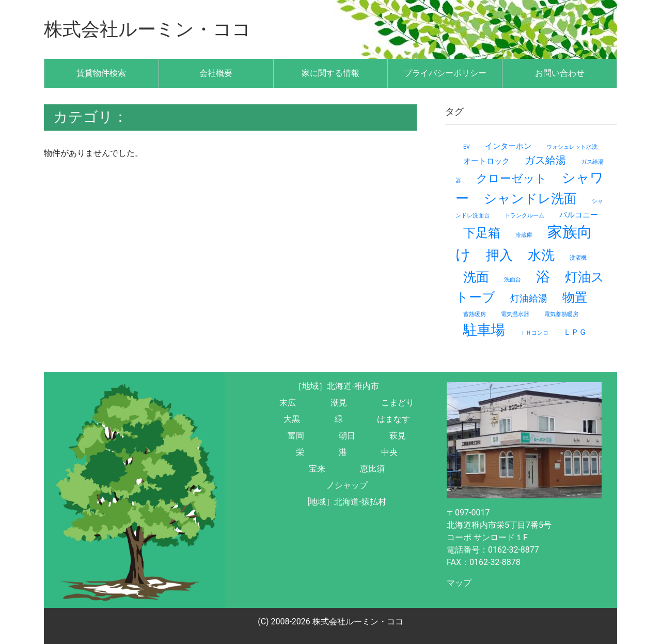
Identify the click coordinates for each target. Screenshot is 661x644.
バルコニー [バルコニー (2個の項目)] (579, 215)
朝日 (347, 436)
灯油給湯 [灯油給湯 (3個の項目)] (529, 298)
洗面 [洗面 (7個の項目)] (476, 277)
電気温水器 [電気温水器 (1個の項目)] (515, 314)
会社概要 (216, 73)
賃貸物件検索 (101, 73)
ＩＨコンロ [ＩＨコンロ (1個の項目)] (534, 333)
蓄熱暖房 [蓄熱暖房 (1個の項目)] (475, 314)
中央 (389, 452)
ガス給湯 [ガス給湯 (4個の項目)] (545, 160)
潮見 (339, 403)
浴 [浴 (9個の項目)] (543, 277)
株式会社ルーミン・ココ (147, 29)
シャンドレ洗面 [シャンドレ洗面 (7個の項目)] (530, 199)
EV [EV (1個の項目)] (467, 147)
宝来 (317, 469)
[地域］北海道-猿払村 (347, 502)
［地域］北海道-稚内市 (336, 386)
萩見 (398, 436)
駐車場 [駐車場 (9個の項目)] (484, 330)
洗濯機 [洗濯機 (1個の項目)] (578, 258)
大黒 (292, 419)
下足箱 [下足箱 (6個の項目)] (482, 233)
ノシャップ (347, 485)
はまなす (394, 419)
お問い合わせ (560, 73)
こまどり (398, 403)
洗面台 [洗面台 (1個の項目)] (513, 280)
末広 (288, 403)
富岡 (296, 436)
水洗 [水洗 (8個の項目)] (541, 255)
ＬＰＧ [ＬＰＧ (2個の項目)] (575, 332)
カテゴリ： (90, 117)
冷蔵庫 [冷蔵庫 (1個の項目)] (524, 235)
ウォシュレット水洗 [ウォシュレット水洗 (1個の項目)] (572, 147)
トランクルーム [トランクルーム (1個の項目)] (524, 216)
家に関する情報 (330, 73)
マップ (459, 583)
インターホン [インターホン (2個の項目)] (508, 146)
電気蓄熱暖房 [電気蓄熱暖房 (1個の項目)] (561, 314)
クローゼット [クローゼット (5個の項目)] (512, 178)
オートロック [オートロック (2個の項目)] (486, 161)
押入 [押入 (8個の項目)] (499, 255)
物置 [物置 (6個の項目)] (575, 297)
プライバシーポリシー (445, 73)
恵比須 (372, 469)
